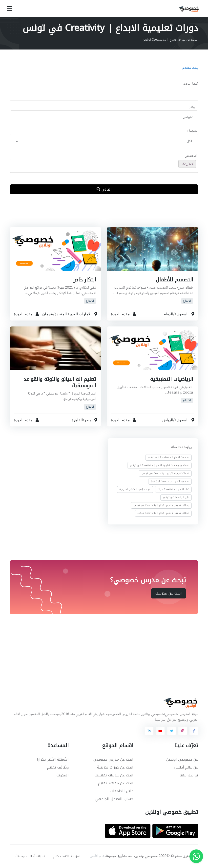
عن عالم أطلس (186, 767)
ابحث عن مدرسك (169, 593)
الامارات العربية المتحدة (73, 314)
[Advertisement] (99, 215)
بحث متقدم (190, 68)
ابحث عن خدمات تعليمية (114, 775)
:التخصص (191, 156)
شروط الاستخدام (67, 856)
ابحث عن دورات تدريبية (115, 767)
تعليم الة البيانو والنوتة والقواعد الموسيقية (59, 382)
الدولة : (194, 108)
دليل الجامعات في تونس (176, 497)
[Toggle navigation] (9, 9)
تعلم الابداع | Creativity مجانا (174, 489)
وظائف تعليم (58, 767)
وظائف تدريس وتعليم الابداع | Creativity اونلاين (163, 513)
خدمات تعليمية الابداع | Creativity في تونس (165, 473)
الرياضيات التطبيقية (171, 379)
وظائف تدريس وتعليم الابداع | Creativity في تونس (161, 505)
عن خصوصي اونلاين (182, 759)
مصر (88, 420)
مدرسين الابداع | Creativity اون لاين (170, 481)
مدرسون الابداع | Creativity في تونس (169, 457)
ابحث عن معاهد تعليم (116, 783)
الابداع (187, 301)
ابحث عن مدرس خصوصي (113, 759)
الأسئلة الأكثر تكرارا (53, 759)
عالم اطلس (97, 856)
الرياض (168, 420)
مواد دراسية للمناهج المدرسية (135, 489)
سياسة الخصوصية (30, 856)
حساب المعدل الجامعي (114, 799)
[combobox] (104, 117)
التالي (104, 189)
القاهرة (77, 420)
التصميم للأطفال (174, 280)
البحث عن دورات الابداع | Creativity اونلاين (170, 40)
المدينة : (193, 131)
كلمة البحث (191, 84)
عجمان (48, 314)
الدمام (168, 314)
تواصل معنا (189, 775)
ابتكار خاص (84, 280)
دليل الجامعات (122, 791)
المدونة (63, 775)
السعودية (182, 314)
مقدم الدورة (120, 314)
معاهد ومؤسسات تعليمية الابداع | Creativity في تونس (160, 465)
